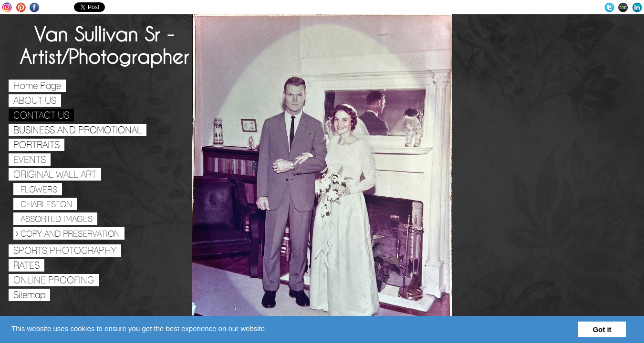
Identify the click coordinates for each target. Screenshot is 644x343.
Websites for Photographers (623, 7)
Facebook (35, 7)
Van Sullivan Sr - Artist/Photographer (104, 45)
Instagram (7, 7)
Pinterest (21, 7)
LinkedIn (637, 7)
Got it (602, 329)
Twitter (609, 7)
